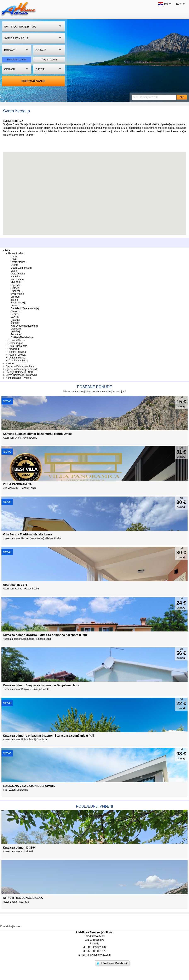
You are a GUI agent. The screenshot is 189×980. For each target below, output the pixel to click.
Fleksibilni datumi (17, 60)
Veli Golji (16, 332)
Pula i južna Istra (18, 346)
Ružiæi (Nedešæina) (22, 337)
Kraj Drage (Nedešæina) (24, 326)
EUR (179, 4)
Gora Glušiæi (18, 274)
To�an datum (49, 60)
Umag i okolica (17, 358)
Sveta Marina (18, 262)
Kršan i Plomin (17, 340)
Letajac (15, 305)
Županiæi (16, 334)
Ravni (14, 259)
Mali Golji (16, 282)
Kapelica (16, 277)
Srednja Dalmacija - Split (19, 372)
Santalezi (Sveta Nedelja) (25, 308)
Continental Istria (18, 361)
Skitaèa (15, 288)
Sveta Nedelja (19, 303)
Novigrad (14, 349)
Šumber (15, 323)
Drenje (14, 265)
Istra (8, 250)
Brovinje (15, 320)
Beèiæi (15, 314)
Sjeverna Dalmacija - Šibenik (22, 369)
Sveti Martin (17, 294)
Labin (14, 271)
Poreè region (16, 343)
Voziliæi (15, 317)
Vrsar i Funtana (17, 352)
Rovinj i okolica (17, 355)
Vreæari (15, 297)
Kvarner (10, 363)
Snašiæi (15, 291)
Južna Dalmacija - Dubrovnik (22, 375)
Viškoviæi (16, 329)
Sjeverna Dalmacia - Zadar (21, 366)
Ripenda (15, 285)
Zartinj (14, 300)
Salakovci (16, 311)
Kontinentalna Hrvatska (19, 378)
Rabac (14, 256)
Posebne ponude (94, 387)
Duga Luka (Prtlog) (21, 268)
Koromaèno (17, 279)
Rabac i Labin (16, 253)
